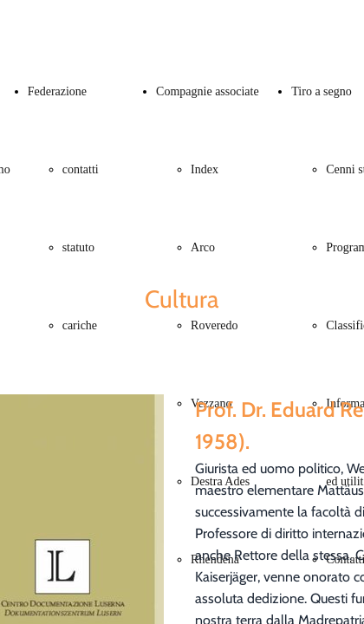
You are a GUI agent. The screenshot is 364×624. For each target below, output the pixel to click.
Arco (203, 247)
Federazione (57, 91)
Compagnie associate (208, 91)
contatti (81, 169)
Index (205, 169)
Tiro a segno (322, 91)
